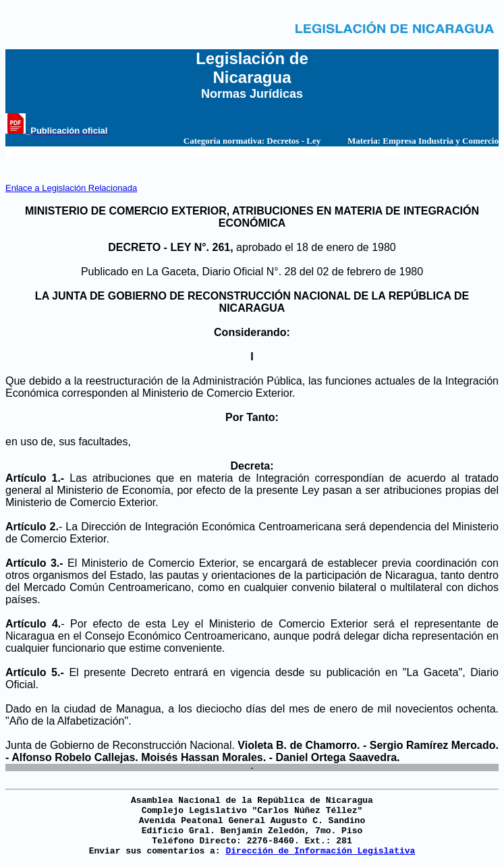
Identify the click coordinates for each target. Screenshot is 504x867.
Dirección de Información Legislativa (320, 851)
